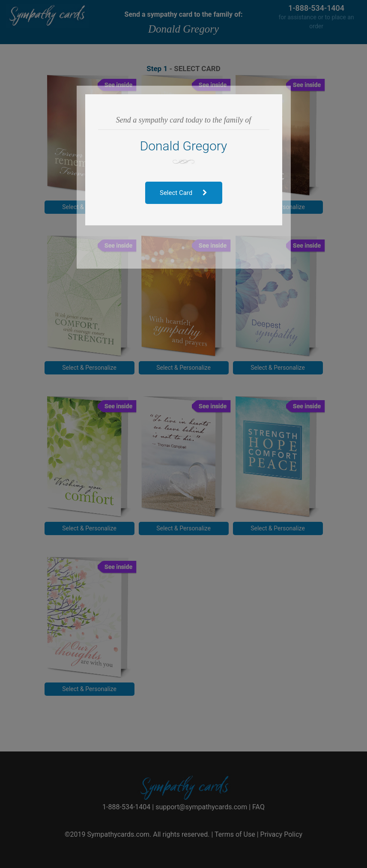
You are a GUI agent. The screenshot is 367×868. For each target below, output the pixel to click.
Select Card (183, 193)
